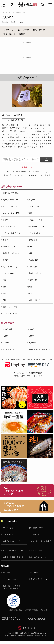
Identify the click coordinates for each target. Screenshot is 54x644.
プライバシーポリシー (12, 579)
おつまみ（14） (9, 273)
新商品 (36, 171)
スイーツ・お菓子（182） (12, 233)
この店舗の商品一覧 (15, 120)
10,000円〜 (7, 343)
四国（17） (7, 300)
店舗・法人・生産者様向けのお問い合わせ (12, 587)
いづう (45, 171)
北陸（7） (6, 293)
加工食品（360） (9, 226)
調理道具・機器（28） (11, 253)
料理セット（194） (10, 247)
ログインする (8, 528)
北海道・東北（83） (36, 273)
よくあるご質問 (35, 534)
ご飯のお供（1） (35, 267)
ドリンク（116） (35, 233)
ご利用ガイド (8, 534)
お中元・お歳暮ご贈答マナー (39, 349)
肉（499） (32, 200)
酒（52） (6, 240)
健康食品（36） (34, 240)
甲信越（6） (33, 280)
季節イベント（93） (10, 307)
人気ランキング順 (11, 30)
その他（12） (34, 260)
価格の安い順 (39, 30)
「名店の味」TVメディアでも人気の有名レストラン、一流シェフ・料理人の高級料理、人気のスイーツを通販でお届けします (27, 506)
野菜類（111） (34, 206)
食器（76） (33, 253)
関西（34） (33, 287)
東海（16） (7, 287)
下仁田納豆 (46, 175)
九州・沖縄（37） (35, 300)
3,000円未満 (7, 329)
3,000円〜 (32, 329)
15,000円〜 (33, 343)
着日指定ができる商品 (11, 193)
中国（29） (33, 293)
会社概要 (6, 573)
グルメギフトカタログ (11, 314)
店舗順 (22, 34)
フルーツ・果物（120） (12, 213)
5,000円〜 (6, 336)
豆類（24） (33, 213)
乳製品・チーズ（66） (37, 220)
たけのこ (22, 22)
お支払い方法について (12, 541)
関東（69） (7, 280)
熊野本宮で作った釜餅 (16, 171)
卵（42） (6, 220)
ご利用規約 (33, 573)
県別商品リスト (8, 349)
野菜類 (5, 22)
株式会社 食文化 (29, 628)
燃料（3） (32, 247)
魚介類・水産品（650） (12, 200)
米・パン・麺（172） (11, 206)
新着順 (26, 30)
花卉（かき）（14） (10, 267)
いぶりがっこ (20, 175)
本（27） (6, 260)
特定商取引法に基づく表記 (39, 579)
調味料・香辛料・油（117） (39, 226)
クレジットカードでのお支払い (40, 542)
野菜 (13, 22)
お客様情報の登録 (36, 528)
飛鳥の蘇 (7, 175)
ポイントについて (36, 550)
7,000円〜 (32, 336)
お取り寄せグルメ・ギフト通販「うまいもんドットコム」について (27, 491)
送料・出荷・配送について (13, 550)
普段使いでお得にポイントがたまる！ (29, 374)
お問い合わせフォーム (38, 557)
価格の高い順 (9, 34)
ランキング (33, 175)
